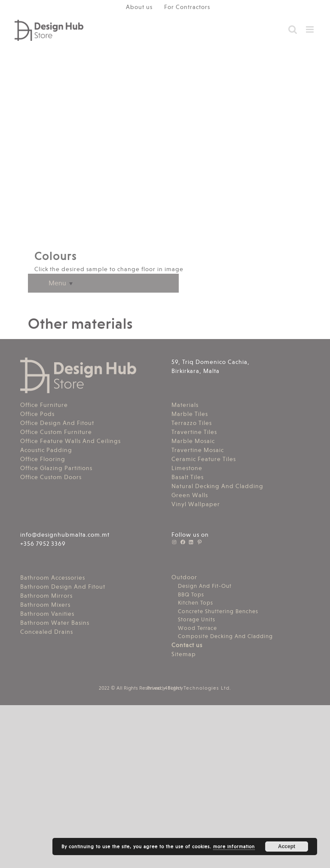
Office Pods (37, 414)
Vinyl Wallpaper (196, 504)
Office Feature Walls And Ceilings (70, 441)
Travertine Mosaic (198, 450)
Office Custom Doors (51, 477)
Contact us (187, 645)
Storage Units (197, 619)
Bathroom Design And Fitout (63, 587)
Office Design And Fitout (57, 423)
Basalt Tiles (188, 477)
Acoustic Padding (46, 450)
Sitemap (184, 654)
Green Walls (190, 495)
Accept (287, 847)
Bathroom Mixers (45, 605)
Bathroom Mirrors (46, 596)
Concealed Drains (47, 632)
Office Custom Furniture (56, 432)
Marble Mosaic (193, 441)
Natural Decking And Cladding (217, 486)
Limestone (187, 468)
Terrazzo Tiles (192, 423)
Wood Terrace (197, 628)
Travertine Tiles (194, 432)
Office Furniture (44, 405)
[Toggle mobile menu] (311, 29)
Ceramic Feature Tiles (204, 459)
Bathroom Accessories (53, 578)
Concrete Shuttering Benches (218, 611)
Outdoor (184, 577)
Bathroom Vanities (47, 614)
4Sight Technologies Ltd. (198, 688)
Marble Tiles (190, 414)
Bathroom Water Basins (55, 623)
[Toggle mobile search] (293, 29)
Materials (185, 405)
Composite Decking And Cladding (225, 636)
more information (234, 847)
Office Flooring (43, 459)
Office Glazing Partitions (56, 468)
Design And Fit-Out (205, 586)
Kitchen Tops (196, 603)
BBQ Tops (191, 594)
